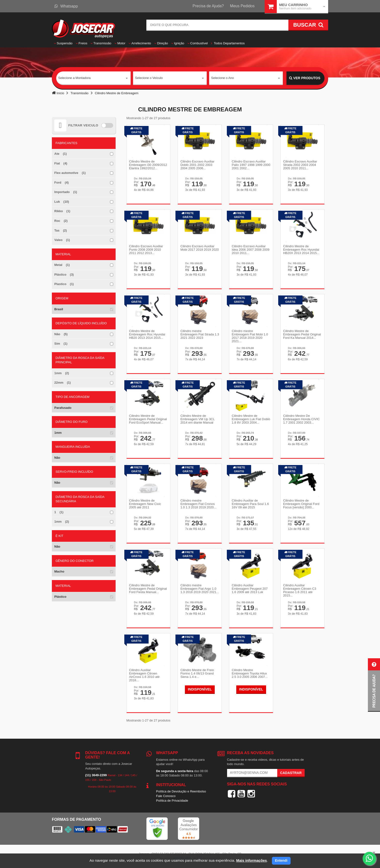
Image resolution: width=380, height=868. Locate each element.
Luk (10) (62, 202)
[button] (374, 685)
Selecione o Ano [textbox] (222, 78)
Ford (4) (61, 182)
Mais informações (251, 860)
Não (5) (61, 334)
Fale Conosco (166, 796)
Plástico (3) (64, 275)
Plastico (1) (64, 284)
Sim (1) (61, 344)
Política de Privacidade (172, 801)
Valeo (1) (62, 240)
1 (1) (59, 512)
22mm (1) (63, 383)
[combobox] (93, 78)
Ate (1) (60, 154)
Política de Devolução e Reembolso (181, 791)
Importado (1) (66, 192)
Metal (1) (62, 265)
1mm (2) (62, 373)
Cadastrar (291, 773)
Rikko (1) (62, 211)
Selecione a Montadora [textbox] (74, 78)
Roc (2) (61, 221)
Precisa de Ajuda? (208, 6)
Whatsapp (66, 6)
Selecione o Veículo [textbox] (149, 78)
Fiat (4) (61, 163)
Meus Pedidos (242, 6)
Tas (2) (61, 230)
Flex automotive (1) (70, 173)
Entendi (281, 860)
